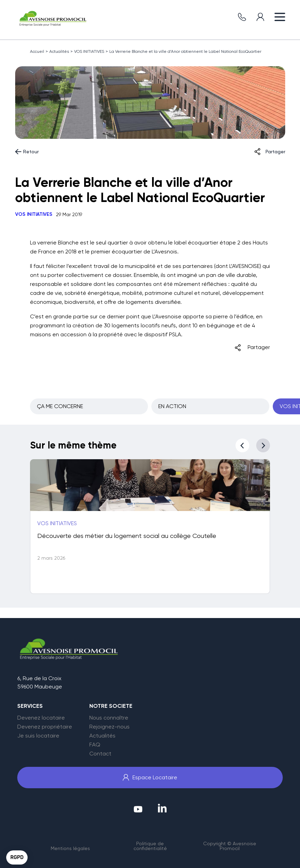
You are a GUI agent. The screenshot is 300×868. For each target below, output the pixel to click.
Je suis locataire (38, 736)
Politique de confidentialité (150, 846)
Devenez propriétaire (45, 727)
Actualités (59, 51)
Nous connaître (109, 718)
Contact (100, 754)
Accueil (37, 51)
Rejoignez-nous (109, 727)
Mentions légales (70, 848)
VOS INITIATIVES (89, 51)
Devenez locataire (41, 718)
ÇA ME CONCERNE (60, 406)
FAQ (95, 745)
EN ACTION (172, 406)
